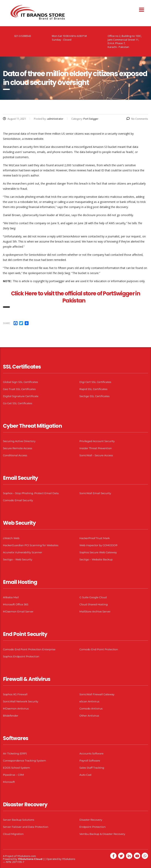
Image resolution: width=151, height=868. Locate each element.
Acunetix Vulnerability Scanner (23, 552)
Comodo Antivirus (91, 708)
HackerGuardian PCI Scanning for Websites (31, 545)
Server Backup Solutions (19, 820)
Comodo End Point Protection (99, 649)
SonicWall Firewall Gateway (97, 694)
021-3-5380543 (23, 36)
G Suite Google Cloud (93, 597)
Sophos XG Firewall (15, 694)
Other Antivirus (89, 716)
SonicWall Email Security (95, 493)
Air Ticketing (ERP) (15, 753)
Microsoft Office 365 (16, 604)
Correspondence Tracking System (24, 761)
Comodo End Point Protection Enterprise (29, 649)
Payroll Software (90, 761)
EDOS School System (16, 768)
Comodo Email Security (18, 500)
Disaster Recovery (91, 820)
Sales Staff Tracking (92, 768)
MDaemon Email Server (18, 611)
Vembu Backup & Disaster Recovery (102, 834)
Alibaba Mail (11, 597)
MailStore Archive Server (95, 611)
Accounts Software (91, 753)
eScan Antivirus (89, 701)
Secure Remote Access (18, 448)
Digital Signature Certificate (21, 396)
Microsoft (9, 782)
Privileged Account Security (97, 441)
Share (6, 323)
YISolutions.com (27, 856)
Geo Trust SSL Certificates (19, 389)
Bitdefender (11, 716)
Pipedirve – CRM (13, 775)
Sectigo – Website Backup (96, 559)
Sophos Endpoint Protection (21, 656)
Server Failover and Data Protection (26, 827)
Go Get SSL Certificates (18, 403)
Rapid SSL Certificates (93, 389)
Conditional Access (15, 455)
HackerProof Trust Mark (95, 538)
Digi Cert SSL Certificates (95, 382)
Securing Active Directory (19, 441)
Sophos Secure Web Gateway (98, 552)
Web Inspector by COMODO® (98, 545)
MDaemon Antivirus (16, 708)
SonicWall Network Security (21, 701)
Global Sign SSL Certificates (21, 382)
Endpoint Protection (92, 827)
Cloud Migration (13, 834)
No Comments (137, 119)
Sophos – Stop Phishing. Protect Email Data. (31, 493)
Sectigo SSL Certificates (95, 396)
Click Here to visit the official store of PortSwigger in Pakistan (75, 297)
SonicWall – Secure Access (96, 455)
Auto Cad (85, 775)
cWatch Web (11, 538)
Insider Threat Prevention (96, 448)
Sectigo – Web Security (18, 559)
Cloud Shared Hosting (94, 604)
